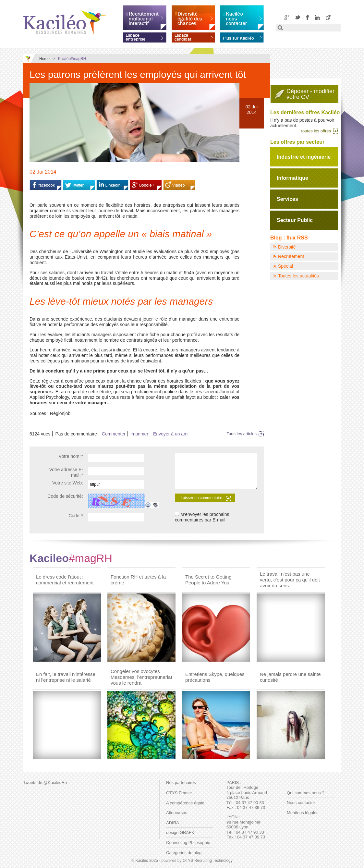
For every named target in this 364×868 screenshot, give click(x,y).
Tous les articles (242, 434)
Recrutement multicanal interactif (145, 18)
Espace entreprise (145, 36)
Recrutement (291, 256)
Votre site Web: (68, 483)
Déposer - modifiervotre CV (310, 94)
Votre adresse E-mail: (66, 472)
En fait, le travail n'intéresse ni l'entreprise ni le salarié (66, 677)
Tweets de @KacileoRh (45, 782)
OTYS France (179, 793)
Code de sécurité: (65, 496)
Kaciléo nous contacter (242, 18)
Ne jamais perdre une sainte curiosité (290, 677)
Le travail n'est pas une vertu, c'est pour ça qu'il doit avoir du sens (290, 580)
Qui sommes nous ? (306, 793)
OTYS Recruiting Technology (208, 861)
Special (285, 266)
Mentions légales (303, 813)
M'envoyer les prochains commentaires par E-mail (202, 517)
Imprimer (139, 434)
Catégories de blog (184, 853)
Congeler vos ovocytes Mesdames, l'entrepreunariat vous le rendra (141, 677)
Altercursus (177, 813)
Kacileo (71, 558)
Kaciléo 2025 (146, 861)
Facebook (308, 17)
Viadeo (328, 17)
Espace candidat (193, 36)
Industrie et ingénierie (304, 157)
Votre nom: (71, 456)
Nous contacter (301, 803)
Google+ (287, 17)
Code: (76, 516)
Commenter (114, 434)
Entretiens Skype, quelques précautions (215, 677)
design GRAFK (180, 832)
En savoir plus (242, 36)
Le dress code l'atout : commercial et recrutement (65, 580)
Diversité (287, 247)
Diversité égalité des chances (193, 18)
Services (287, 199)
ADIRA (173, 823)
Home (44, 59)
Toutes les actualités (298, 276)
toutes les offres (316, 131)
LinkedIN (317, 17)
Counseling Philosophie (188, 843)
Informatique (292, 178)
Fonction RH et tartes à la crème (138, 580)
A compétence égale (185, 803)
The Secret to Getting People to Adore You (208, 580)
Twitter (298, 17)
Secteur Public (295, 220)
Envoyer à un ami (171, 434)
